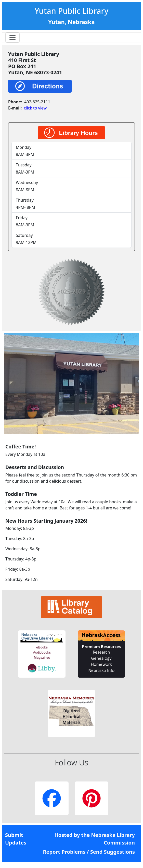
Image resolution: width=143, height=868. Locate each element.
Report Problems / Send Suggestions (89, 852)
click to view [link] (35, 108)
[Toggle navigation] (12, 38)
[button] (42, 654)
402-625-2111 (37, 102)
